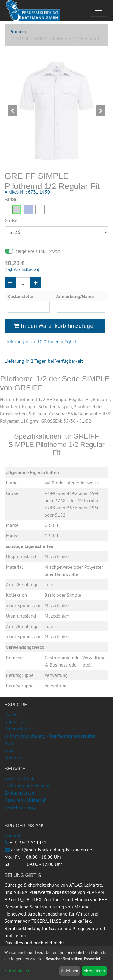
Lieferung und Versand (28, 786)
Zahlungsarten (19, 793)
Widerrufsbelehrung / (50, 736)
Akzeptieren (94, 971)
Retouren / (15, 800)
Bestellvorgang (20, 807)
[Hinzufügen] (36, 283)
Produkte (19, 31)
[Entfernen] (10, 283)
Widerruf (36, 800)
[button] (12, 111)
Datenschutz (17, 729)
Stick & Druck (19, 778)
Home (11, 714)
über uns (13, 758)
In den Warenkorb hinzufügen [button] (55, 326)
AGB (9, 743)
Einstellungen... (18, 971)
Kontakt (13, 835)
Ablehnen (69, 971)
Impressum (16, 721)
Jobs (9, 750)
